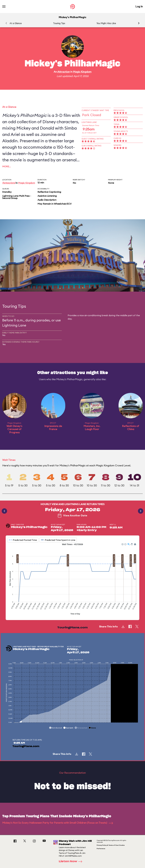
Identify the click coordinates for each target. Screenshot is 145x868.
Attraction (64, 72)
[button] (139, 23)
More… (7, 166)
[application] (72, 579)
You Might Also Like (106, 23)
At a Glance (16, 23)
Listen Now (71, 862)
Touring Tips (59, 23)
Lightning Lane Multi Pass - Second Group (17, 197)
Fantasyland (9, 183)
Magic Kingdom (82, 72)
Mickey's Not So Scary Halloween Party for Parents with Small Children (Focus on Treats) (58, 823)
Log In (139, 6)
